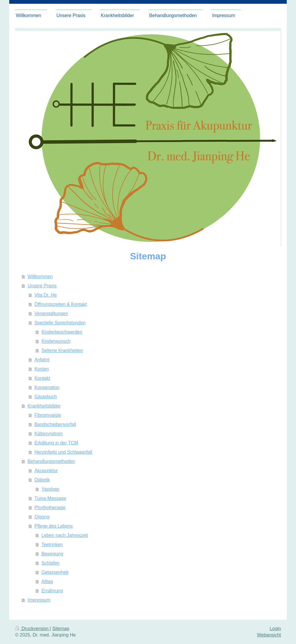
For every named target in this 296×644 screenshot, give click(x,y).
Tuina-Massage (50, 498)
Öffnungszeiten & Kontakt (61, 304)
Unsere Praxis (42, 286)
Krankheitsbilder (44, 406)
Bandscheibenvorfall (55, 424)
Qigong (42, 517)
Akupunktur (46, 471)
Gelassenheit (55, 572)
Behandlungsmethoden (51, 461)
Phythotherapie (50, 508)
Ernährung (52, 591)
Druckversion (32, 629)
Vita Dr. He (46, 295)
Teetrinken (52, 545)
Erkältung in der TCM (56, 443)
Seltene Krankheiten (62, 350)
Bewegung (52, 554)
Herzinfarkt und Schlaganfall (63, 452)
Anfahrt (42, 360)
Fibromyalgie (48, 415)
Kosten (42, 369)
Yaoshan (50, 489)
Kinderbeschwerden (62, 332)
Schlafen (50, 563)
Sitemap (61, 629)
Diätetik (42, 480)
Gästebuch (46, 397)
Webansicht (269, 635)
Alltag (47, 581)
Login (275, 629)
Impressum (39, 600)
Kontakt (42, 378)
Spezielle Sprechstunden (60, 323)
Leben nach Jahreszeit (65, 535)
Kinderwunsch (56, 341)
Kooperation (47, 387)
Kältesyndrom (49, 434)
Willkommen (40, 277)
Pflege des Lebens (54, 526)
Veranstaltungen (51, 313)
